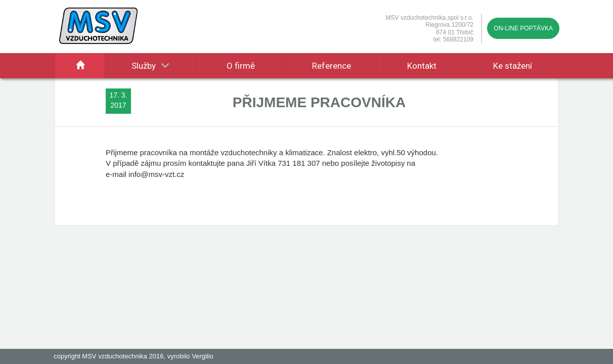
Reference (332, 66)
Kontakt (422, 66)
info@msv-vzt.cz (156, 174)
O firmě (241, 66)
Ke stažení (513, 66)
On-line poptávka (523, 28)
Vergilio (203, 356)
